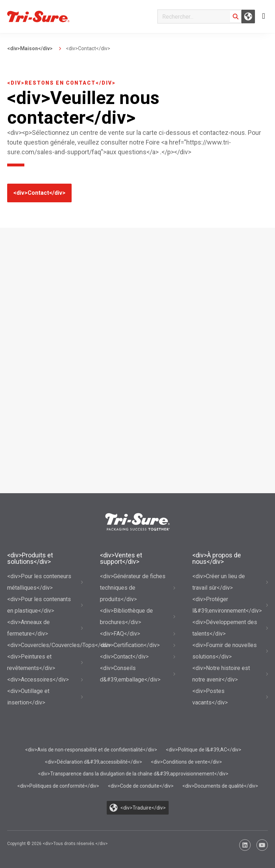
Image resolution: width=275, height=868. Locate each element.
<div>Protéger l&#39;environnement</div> (227, 605)
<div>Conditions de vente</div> (186, 762)
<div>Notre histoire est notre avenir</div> (221, 674)
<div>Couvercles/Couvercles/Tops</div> (45, 645)
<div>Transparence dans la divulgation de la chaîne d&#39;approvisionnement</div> (133, 774)
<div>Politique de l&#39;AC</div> (204, 750)
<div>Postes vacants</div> (210, 697)
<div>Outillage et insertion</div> (28, 697)
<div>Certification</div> (130, 645)
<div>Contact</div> (39, 193)
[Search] (236, 16)
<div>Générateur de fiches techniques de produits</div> (133, 588)
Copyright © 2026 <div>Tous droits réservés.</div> (57, 844)
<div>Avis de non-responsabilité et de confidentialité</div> (91, 750)
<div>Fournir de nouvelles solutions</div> (225, 651)
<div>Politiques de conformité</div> (58, 786)
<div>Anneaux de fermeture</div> (28, 628)
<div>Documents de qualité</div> (220, 786)
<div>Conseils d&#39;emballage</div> (130, 674)
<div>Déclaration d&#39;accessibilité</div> (93, 762)
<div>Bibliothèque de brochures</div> (126, 616)
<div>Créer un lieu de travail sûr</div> (219, 582)
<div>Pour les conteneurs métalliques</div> (39, 582)
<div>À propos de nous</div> (217, 558)
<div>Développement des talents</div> (225, 628)
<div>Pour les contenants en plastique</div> (39, 605)
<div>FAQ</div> (120, 634)
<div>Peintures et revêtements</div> (31, 662)
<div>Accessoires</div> (38, 680)
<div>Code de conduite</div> (141, 786)
